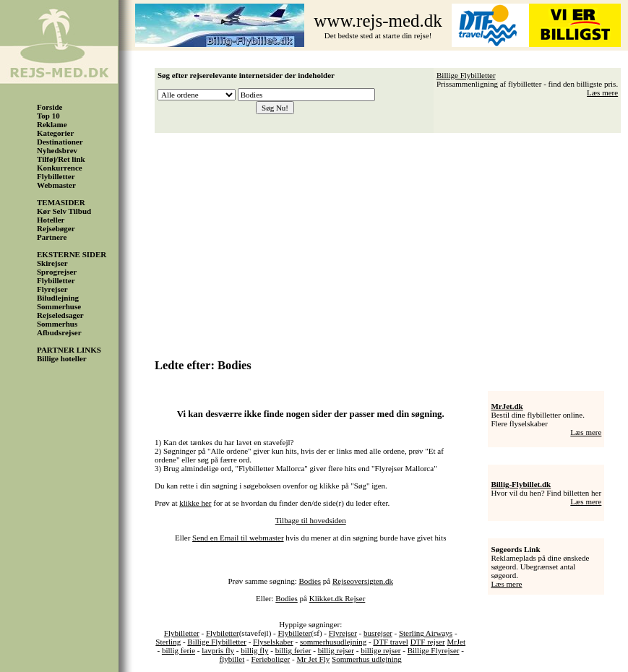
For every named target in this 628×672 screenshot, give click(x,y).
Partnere (52, 237)
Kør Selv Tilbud (64, 211)
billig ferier (293, 650)
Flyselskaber (273, 642)
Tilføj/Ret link (61, 159)
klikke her (195, 503)
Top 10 (48, 116)
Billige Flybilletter (466, 75)
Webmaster (56, 185)
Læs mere (602, 92)
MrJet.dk (507, 406)
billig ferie (178, 650)
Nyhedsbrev (57, 150)
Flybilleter (294, 633)
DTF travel (391, 642)
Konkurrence (60, 168)
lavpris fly (218, 650)
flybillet (232, 659)
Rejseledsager (60, 315)
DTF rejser (428, 642)
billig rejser (336, 650)
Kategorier (55, 133)
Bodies (310, 581)
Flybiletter (223, 633)
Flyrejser (52, 289)
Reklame (52, 124)
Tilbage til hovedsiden (311, 520)
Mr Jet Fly (313, 659)
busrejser (378, 633)
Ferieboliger (270, 659)
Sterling (168, 642)
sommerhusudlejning (333, 642)
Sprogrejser (57, 272)
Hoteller (51, 220)
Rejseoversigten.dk (363, 581)
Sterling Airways (426, 633)
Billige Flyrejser (434, 650)
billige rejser (380, 650)
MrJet (456, 642)
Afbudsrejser (59, 332)
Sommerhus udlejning (367, 659)
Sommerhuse (59, 306)
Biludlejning (58, 298)
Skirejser (52, 263)
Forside (50, 107)
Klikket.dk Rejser (337, 598)
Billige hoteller (62, 358)
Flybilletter (56, 176)
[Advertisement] (392, 241)
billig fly (254, 650)
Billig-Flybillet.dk (521, 484)
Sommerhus (57, 324)
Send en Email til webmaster (238, 538)
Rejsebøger (56, 228)
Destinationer (60, 142)
